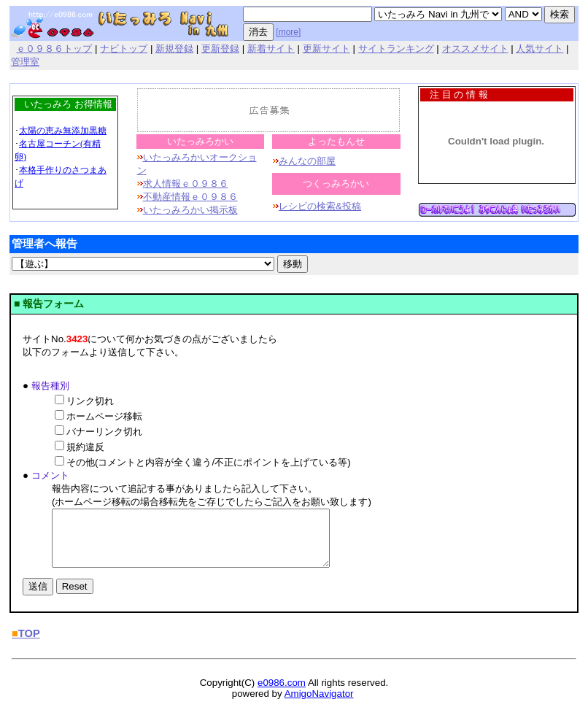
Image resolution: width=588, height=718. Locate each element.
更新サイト (326, 49)
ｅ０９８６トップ (54, 49)
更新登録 (220, 49)
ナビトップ (124, 49)
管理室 (25, 62)
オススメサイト (475, 49)
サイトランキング (396, 49)
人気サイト (539, 49)
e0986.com (282, 694)
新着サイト (271, 49)
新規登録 (174, 49)
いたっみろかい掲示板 (190, 210)
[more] (288, 32)
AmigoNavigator (319, 705)
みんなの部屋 (307, 161)
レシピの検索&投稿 (320, 206)
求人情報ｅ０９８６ (186, 184)
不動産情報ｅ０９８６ (190, 197)
